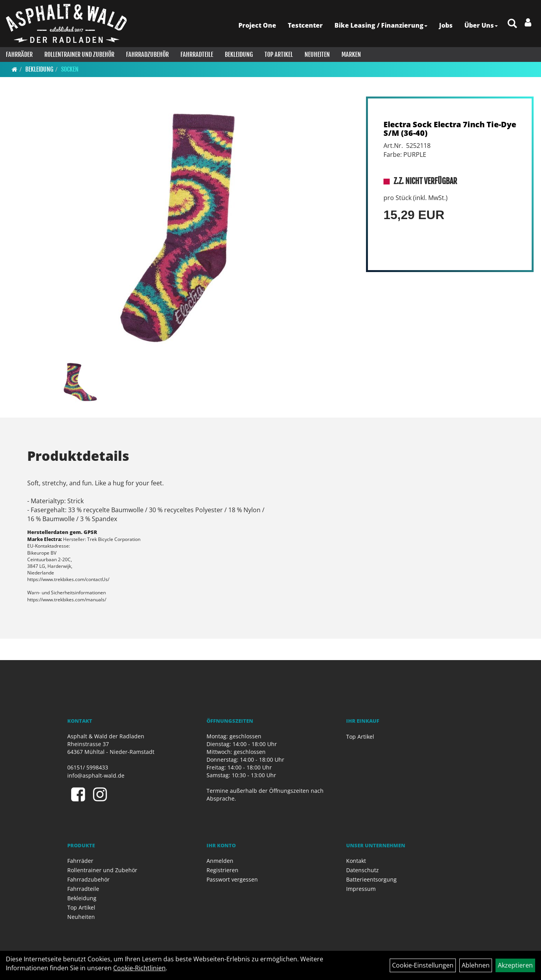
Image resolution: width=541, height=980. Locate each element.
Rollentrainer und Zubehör (79, 54)
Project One (257, 25)
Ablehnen (476, 965)
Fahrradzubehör (147, 54)
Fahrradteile (197, 54)
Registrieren (222, 870)
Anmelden (220, 861)
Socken (70, 69)
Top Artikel (279, 54)
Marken (351, 54)
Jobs (446, 25)
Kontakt (356, 861)
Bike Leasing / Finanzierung (381, 25)
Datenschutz (362, 870)
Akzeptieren (515, 965)
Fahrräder (19, 54)
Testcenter (305, 25)
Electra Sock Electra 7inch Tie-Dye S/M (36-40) (450, 129)
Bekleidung (239, 54)
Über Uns (481, 25)
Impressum (361, 889)
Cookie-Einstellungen (423, 965)
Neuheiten (317, 54)
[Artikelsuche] (512, 24)
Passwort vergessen (232, 879)
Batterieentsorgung (371, 879)
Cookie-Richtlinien (139, 968)
